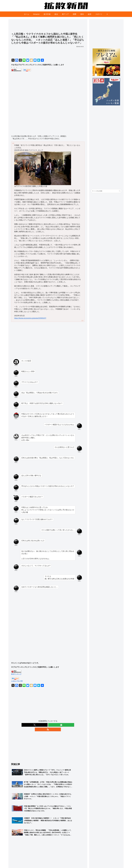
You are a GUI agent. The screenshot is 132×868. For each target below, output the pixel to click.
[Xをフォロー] (44, 725)
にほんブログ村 (17, 681)
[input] (106, 191)
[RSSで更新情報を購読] (52, 725)
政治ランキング (16, 674)
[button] (120, 191)
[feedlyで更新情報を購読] (48, 725)
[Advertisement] (48, 27)
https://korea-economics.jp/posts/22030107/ (30, 318)
